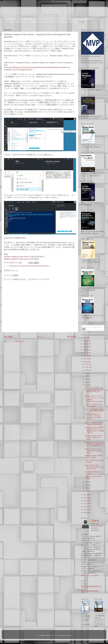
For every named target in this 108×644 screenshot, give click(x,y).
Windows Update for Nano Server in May (19, 257)
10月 (87, 370)
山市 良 (96, 521)
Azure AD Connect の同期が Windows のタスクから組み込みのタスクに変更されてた (94, 430)
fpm (52, 635)
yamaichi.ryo (95, 530)
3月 (87, 485)
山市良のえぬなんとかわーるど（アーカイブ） (48, 14)
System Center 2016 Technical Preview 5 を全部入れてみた (94, 467)
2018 (85, 356)
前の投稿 (72, 337)
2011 (85, 507)
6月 (87, 382)
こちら (82, 22)
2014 (85, 498)
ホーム (40, 337)
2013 (85, 501)
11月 (87, 367)
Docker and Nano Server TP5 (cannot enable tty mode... (93, 451)
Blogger (69, 635)
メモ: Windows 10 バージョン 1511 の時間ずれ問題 (94, 410)
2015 (85, 495)
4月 (87, 482)
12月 (87, 364)
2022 (85, 344)
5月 (87, 385)
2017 (85, 359)
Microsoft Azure (15, 266)
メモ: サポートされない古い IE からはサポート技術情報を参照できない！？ (94, 390)
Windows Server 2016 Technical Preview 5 (35, 266)
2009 (85, 513)
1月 (87, 491)
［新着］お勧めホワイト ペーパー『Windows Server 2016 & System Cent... (93, 417)
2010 (85, 510)
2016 (85, 362)
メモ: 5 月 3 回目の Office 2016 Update (94, 405)
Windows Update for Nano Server (17, 259)
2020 (85, 350)
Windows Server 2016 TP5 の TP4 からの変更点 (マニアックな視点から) (94, 444)
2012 (85, 504)
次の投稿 (8, 337)
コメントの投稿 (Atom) (16, 341)
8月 (87, 376)
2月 (87, 488)
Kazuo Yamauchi (97, 526)
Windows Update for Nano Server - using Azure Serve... (94, 438)
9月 (87, 373)
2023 (85, 341)
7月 (87, 379)
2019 (85, 353)
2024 (85, 338)
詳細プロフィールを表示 (90, 576)
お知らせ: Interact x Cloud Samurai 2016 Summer (94, 423)
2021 (85, 347)
